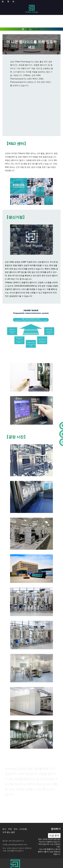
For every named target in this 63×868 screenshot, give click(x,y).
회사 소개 (36, 29)
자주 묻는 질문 (9, 832)
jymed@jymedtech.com (18, 844)
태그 (4, 829)
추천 (10, 829)
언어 (16, 829)
